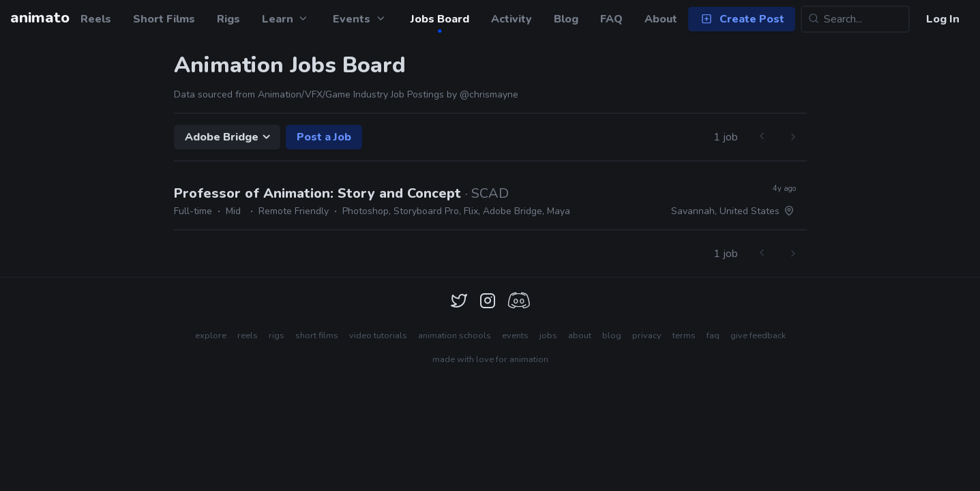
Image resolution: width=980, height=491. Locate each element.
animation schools (455, 336)
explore (211, 336)
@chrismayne (489, 94)
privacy (647, 336)
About (661, 19)
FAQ (611, 19)
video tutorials (378, 336)
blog (612, 336)
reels (248, 336)
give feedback (758, 336)
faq (713, 336)
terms (684, 336)
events (515, 336)
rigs (277, 336)
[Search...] (855, 19)
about (580, 336)
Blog (566, 19)
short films (317, 336)
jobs (548, 336)
